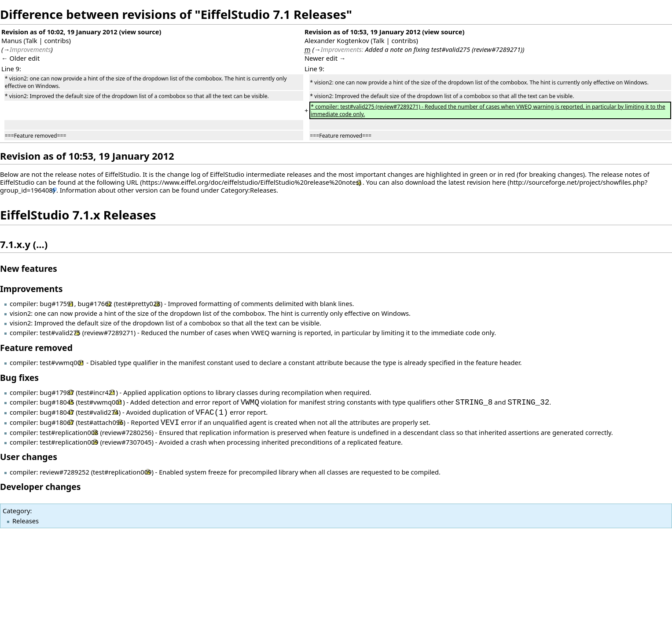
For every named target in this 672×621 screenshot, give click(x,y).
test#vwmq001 (62, 362)
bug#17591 (57, 303)
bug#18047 (57, 413)
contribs (56, 40)
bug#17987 (57, 392)
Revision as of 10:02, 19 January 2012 (59, 32)
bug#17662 (95, 303)
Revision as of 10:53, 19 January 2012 (363, 32)
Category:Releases (249, 190)
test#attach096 (101, 423)
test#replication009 (69, 442)
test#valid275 (60, 332)
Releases (26, 521)
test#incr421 (97, 392)
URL (132, 182)
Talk (31, 40)
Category (16, 511)
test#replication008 (69, 432)
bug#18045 (57, 402)
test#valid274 (98, 413)
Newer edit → (325, 58)
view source (140, 32)
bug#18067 (57, 423)
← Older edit (20, 58)
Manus (12, 40)
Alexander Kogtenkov (337, 40)
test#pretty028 (138, 303)
